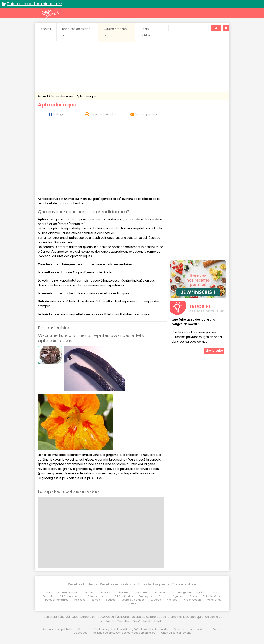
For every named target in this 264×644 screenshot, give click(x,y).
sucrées (156, 600)
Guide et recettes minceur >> (34, 4)
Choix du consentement (176, 633)
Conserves (160, 592)
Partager (57, 114)
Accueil (46, 29)
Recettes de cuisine (76, 32)
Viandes (172, 600)
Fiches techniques (151, 584)
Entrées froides (124, 596)
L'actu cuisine (146, 32)
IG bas (162, 596)
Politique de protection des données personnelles (124, 633)
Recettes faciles (81, 584)
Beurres (89, 592)
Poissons (80, 600)
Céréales (123, 592)
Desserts (48, 596)
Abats (48, 592)
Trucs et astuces (185, 584)
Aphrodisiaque (86, 96)
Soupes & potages (133, 600)
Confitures (141, 592)
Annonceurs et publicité (57, 629)
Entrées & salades (71, 596)
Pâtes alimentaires (57, 600)
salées (96, 600)
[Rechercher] (216, 28)
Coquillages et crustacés (188, 592)
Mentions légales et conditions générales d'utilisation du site (131, 629)
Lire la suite (214, 350)
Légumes (178, 596)
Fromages (145, 596)
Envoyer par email (145, 114)
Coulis (214, 592)
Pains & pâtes (211, 596)
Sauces (111, 600)
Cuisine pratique (115, 32)
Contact (83, 629)
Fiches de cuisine (63, 96)
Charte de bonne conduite (190, 629)
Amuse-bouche (68, 592)
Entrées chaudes (98, 596)
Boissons (105, 592)
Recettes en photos (116, 584)
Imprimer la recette (101, 114)
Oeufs (193, 596)
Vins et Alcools (192, 600)
